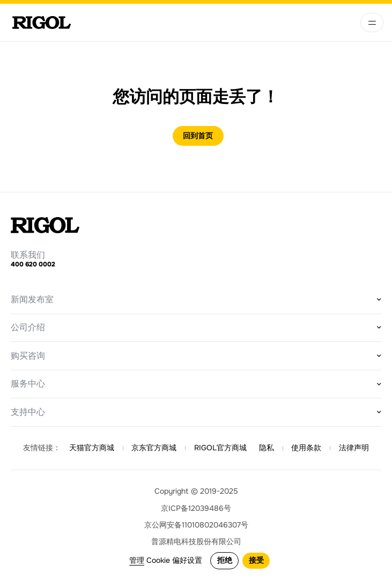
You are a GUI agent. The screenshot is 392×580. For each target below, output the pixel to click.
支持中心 (28, 412)
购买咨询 (28, 356)
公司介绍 (28, 328)
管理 (137, 560)
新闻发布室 (32, 300)
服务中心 (28, 384)
